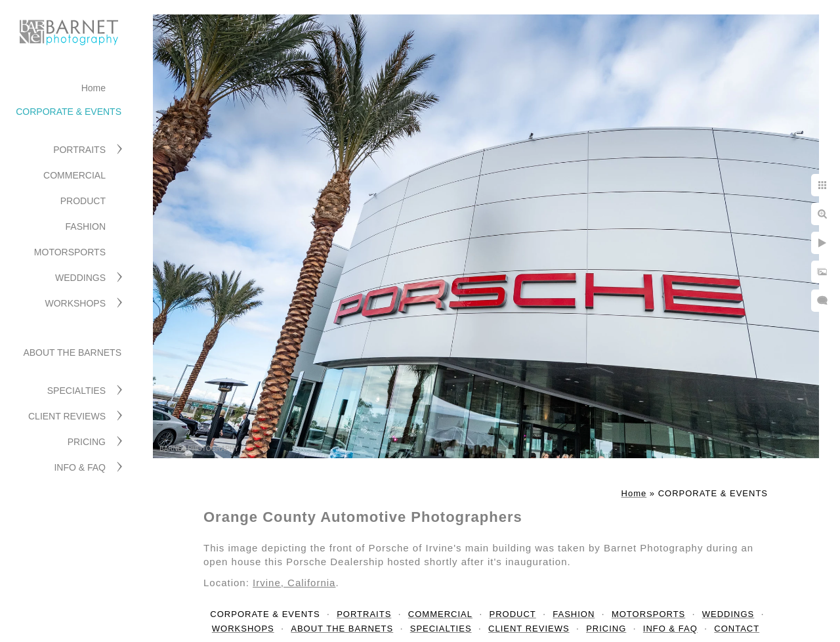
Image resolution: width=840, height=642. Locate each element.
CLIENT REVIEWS (67, 416)
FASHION (86, 226)
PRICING (87, 442)
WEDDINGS (80, 278)
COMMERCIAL (74, 175)
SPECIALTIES (76, 391)
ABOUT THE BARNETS (72, 353)
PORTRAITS (79, 150)
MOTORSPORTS (70, 252)
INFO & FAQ (80, 467)
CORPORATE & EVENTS (69, 112)
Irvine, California (294, 583)
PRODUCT (83, 201)
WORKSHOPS (75, 303)
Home (94, 88)
